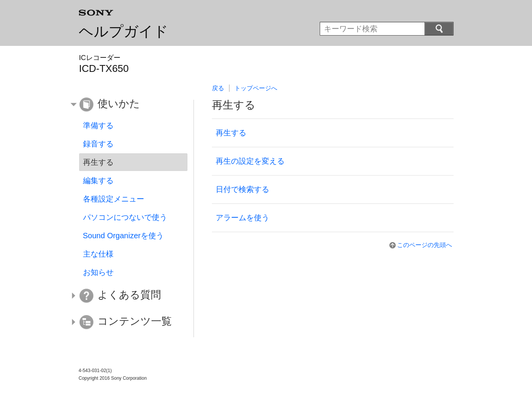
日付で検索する (242, 189)
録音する (98, 144)
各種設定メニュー (114, 199)
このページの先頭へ (425, 245)
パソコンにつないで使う (125, 217)
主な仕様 (98, 254)
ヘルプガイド (124, 31)
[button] (128, 105)
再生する (231, 133)
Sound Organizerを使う (123, 236)
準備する (98, 125)
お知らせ (98, 272)
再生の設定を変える (250, 161)
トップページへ (256, 88)
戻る (218, 88)
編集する (98, 180)
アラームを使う (242, 218)
